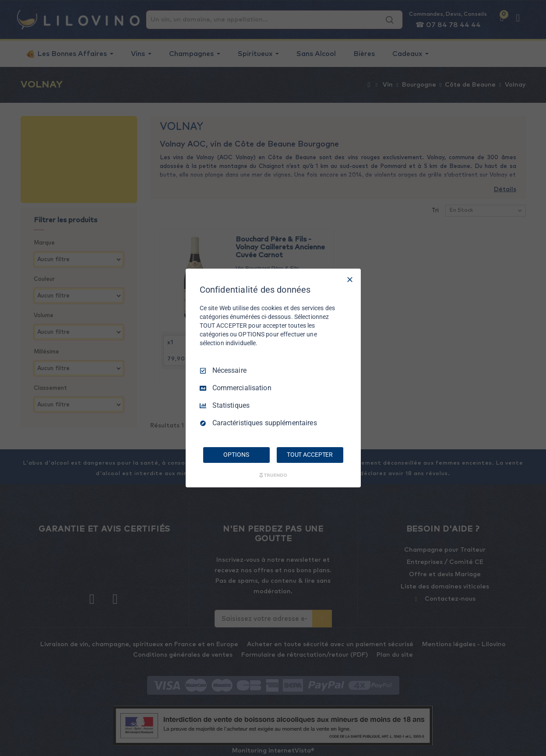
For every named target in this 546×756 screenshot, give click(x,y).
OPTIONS (236, 455)
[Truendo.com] (273, 475)
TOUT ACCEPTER (310, 455)
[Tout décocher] (350, 280)
